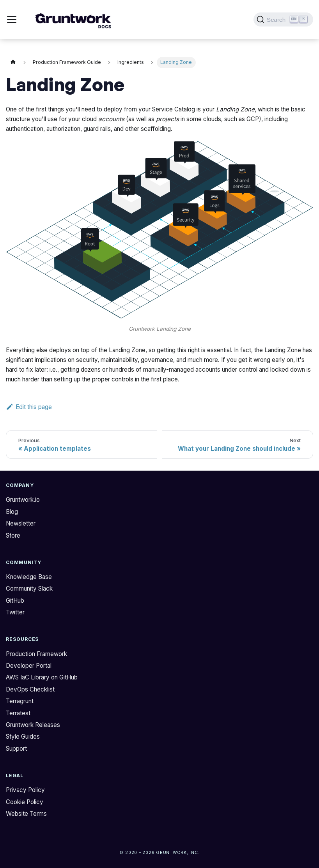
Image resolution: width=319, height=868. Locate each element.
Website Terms (26, 814)
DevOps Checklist (30, 689)
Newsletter (21, 523)
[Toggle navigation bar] (12, 19)
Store (13, 535)
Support (16, 749)
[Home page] (13, 63)
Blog (12, 512)
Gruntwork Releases (33, 725)
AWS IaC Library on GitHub (42, 677)
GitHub (15, 601)
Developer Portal (29, 666)
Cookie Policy (25, 802)
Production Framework (36, 654)
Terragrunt (20, 701)
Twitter (15, 612)
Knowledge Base (29, 577)
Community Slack (29, 588)
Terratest (18, 713)
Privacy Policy (25, 790)
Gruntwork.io (23, 500)
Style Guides (23, 737)
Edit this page (29, 407)
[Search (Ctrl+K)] (283, 19)
